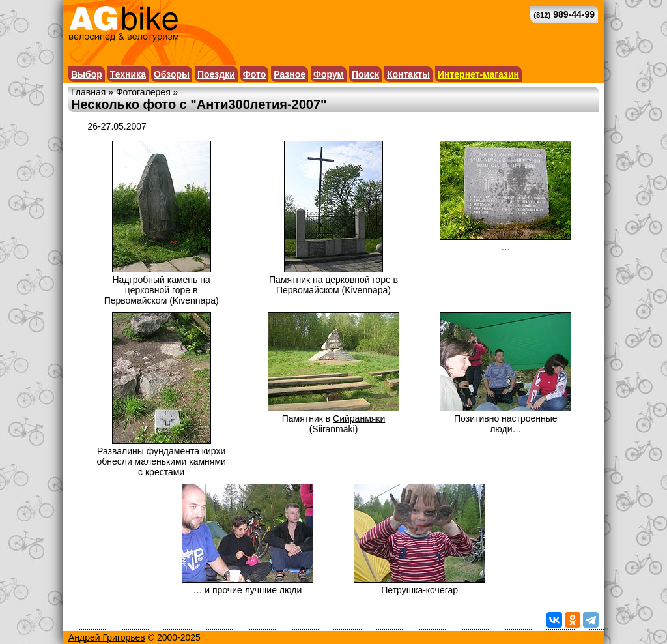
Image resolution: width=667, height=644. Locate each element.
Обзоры (172, 74)
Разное (290, 74)
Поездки (216, 74)
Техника (128, 74)
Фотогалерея (143, 92)
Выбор (87, 74)
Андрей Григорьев (107, 637)
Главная (88, 92)
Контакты (408, 74)
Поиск (365, 74)
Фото (254, 74)
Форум (329, 74)
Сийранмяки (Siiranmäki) (348, 424)
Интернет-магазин (478, 74)
